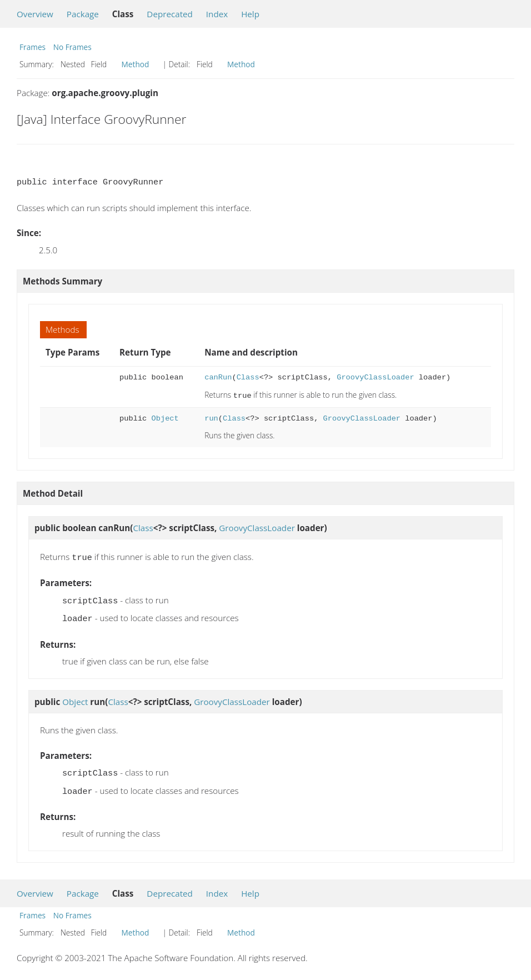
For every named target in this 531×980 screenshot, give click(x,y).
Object (165, 417)
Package (83, 14)
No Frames (72, 47)
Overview (35, 14)
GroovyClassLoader (375, 377)
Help (250, 14)
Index (217, 14)
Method (136, 64)
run (211, 417)
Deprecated (170, 14)
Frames (32, 47)
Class (248, 377)
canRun (218, 377)
